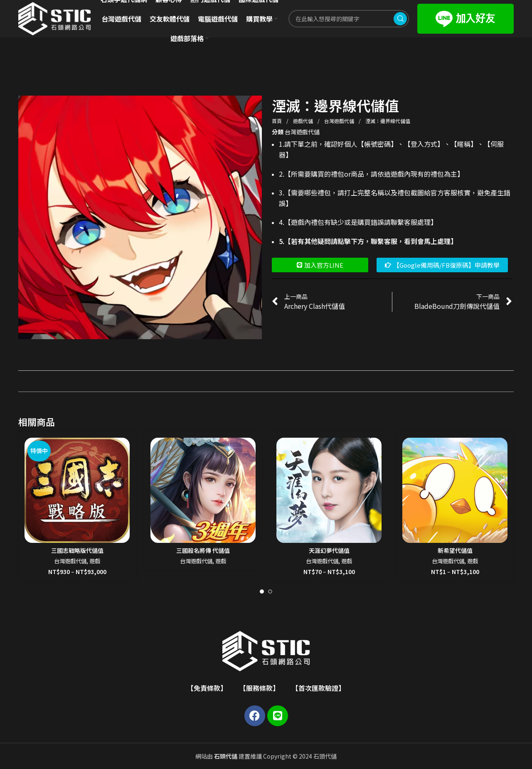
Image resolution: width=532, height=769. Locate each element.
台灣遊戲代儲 (340, 121)
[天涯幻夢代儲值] (329, 490)
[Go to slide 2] (270, 592)
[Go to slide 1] (262, 592)
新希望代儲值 (455, 550)
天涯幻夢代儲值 (329, 550)
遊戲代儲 (304, 121)
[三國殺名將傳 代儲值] (203, 490)
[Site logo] (54, 18)
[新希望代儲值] (455, 490)
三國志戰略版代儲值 (77, 550)
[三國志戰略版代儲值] (77, 490)
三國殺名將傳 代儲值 (203, 550)
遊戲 (95, 561)
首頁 (277, 121)
